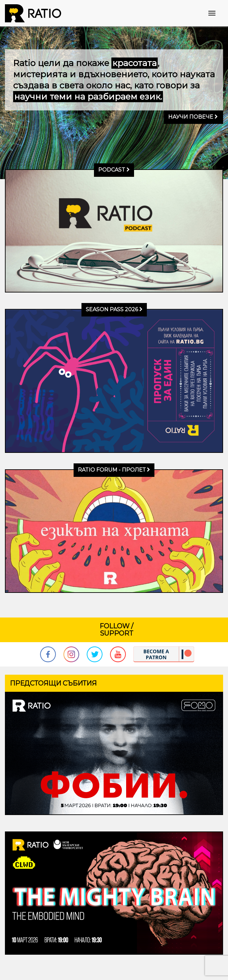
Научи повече (193, 117)
